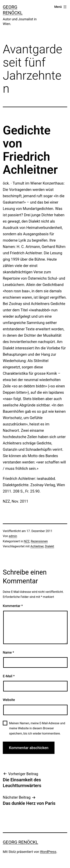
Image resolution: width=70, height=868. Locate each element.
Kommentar (13, 606)
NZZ (27, 541)
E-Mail (9, 676)
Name (8, 652)
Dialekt (50, 546)
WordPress (48, 852)
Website (9, 700)
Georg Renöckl (20, 842)
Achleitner (37, 546)
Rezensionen (39, 541)
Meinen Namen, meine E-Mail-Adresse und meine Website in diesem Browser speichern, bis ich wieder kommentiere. (37, 728)
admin (13, 536)
